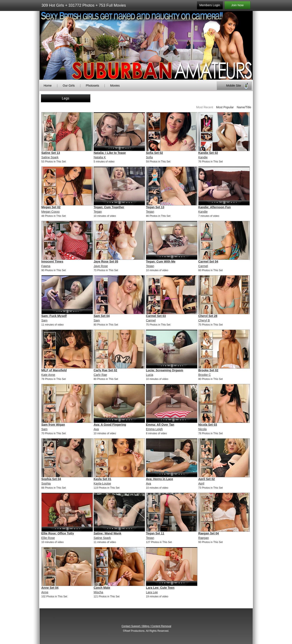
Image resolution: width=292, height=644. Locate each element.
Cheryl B (204, 320)
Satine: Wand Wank (107, 533)
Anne (45, 592)
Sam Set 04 (102, 316)
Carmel (203, 266)
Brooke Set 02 (208, 370)
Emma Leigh (154, 429)
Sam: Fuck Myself (54, 316)
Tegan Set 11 (155, 533)
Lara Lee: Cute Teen (160, 588)
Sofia (149, 157)
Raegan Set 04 (209, 533)
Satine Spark (50, 157)
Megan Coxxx (51, 212)
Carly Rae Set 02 (105, 370)
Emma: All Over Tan (160, 425)
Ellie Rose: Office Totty (58, 533)
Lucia (149, 375)
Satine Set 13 (51, 153)
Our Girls (69, 86)
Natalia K (100, 157)
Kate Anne (48, 375)
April (201, 483)
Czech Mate (102, 588)
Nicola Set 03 (208, 425)
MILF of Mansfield (54, 370)
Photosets (92, 86)
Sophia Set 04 (51, 479)
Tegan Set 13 (155, 207)
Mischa (98, 592)
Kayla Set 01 (102, 479)
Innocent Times (52, 262)
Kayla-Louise (102, 483)
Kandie (203, 157)
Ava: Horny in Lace (159, 479)
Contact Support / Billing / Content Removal (146, 626)
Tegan (98, 212)
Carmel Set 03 (156, 316)
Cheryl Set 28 (208, 316)
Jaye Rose (101, 266)
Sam (45, 320)
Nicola (202, 429)
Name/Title (244, 107)
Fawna (46, 266)
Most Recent (205, 107)
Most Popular (225, 107)
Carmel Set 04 (208, 262)
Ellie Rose (48, 538)
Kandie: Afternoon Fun (214, 207)
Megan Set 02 (51, 207)
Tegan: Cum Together (109, 207)
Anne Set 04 (50, 588)
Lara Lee (152, 592)
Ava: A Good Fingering (110, 425)
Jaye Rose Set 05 (106, 262)
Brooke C (204, 375)
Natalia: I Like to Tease (110, 153)
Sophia (46, 483)
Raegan (203, 538)
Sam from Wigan (53, 425)
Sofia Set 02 (154, 153)
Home (48, 86)
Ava (96, 429)
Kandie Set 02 (208, 153)
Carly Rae (100, 375)
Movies (115, 86)
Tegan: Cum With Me (161, 262)
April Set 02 (207, 479)
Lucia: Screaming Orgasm (165, 370)
